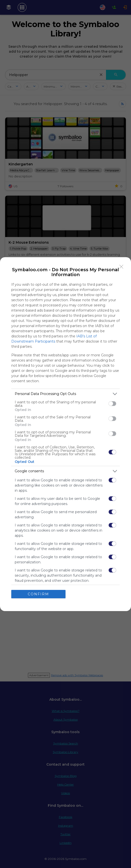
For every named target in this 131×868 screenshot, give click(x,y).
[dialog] (65, 434)
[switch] (112, 404)
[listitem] (65, 394)
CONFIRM (38, 594)
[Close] (121, 267)
